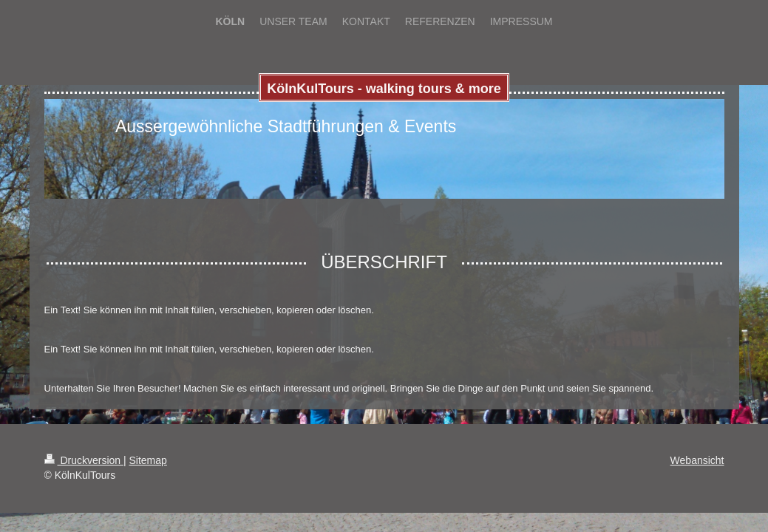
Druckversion (84, 460)
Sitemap (148, 460)
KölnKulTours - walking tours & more (384, 89)
